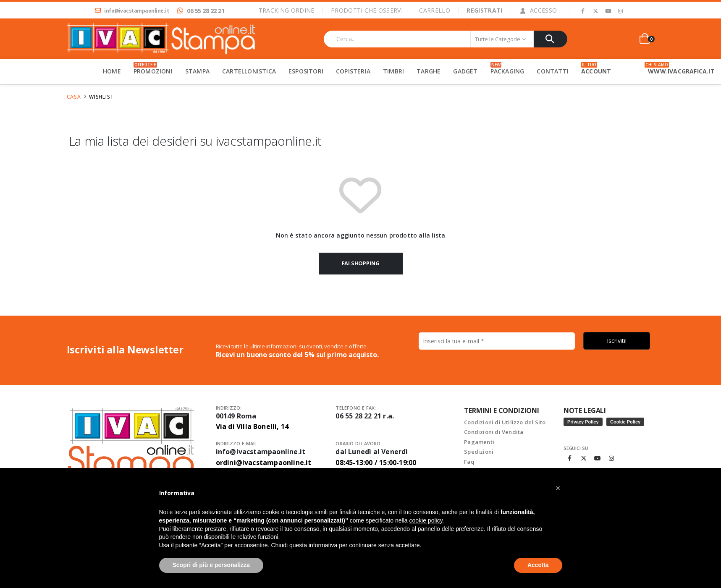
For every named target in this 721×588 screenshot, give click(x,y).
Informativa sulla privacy (405, 418)
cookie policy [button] (426, 520)
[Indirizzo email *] (360, 364)
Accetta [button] (538, 565)
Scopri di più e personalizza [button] (211, 565)
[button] (558, 488)
